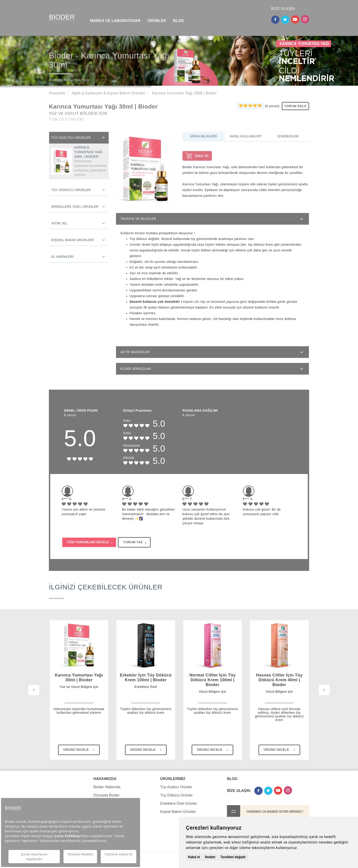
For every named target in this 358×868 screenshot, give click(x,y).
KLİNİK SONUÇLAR (136, 369)
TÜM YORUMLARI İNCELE (90, 542)
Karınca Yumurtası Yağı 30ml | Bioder (79, 684)
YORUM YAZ (135, 542)
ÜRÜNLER (157, 21)
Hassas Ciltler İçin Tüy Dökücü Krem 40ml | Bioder (279, 686)
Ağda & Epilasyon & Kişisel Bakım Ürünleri (108, 93)
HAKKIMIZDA (105, 779)
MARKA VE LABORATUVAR (115, 21)
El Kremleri (63, 257)
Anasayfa (57, 93)
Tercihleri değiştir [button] (233, 857)
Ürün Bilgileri (203, 136)
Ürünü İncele (79, 750)
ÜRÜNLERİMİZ (173, 779)
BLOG (179, 21)
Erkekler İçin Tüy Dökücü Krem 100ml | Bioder (146, 684)
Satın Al (197, 156)
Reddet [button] (210, 857)
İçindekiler (288, 136)
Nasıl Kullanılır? (246, 136)
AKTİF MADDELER (135, 352)
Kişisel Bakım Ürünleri (73, 240)
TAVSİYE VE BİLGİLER (138, 219)
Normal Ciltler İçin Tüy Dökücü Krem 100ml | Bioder (213, 686)
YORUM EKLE (295, 106)
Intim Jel (59, 223)
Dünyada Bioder (107, 795)
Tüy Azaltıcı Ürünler (71, 138)
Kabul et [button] (194, 857)
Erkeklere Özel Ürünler (75, 207)
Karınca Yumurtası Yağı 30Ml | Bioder (184, 93)
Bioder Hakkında (107, 787)
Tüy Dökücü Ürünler (71, 190)
